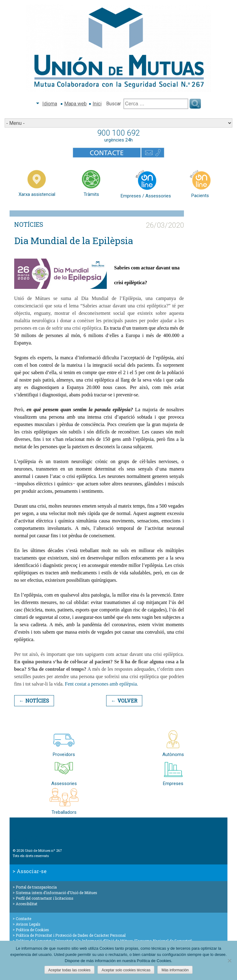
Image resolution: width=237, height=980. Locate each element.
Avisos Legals (28, 924)
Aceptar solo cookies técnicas (126, 970)
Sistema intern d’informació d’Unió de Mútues (56, 893)
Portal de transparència (36, 887)
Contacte (23, 919)
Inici (97, 104)
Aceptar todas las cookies (70, 970)
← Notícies (34, 701)
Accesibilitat (27, 904)
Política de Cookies (32, 930)
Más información (175, 970)
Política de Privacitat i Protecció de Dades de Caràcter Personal (71, 935)
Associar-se (32, 871)
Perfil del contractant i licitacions (45, 898)
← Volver (124, 701)
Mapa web (75, 104)
